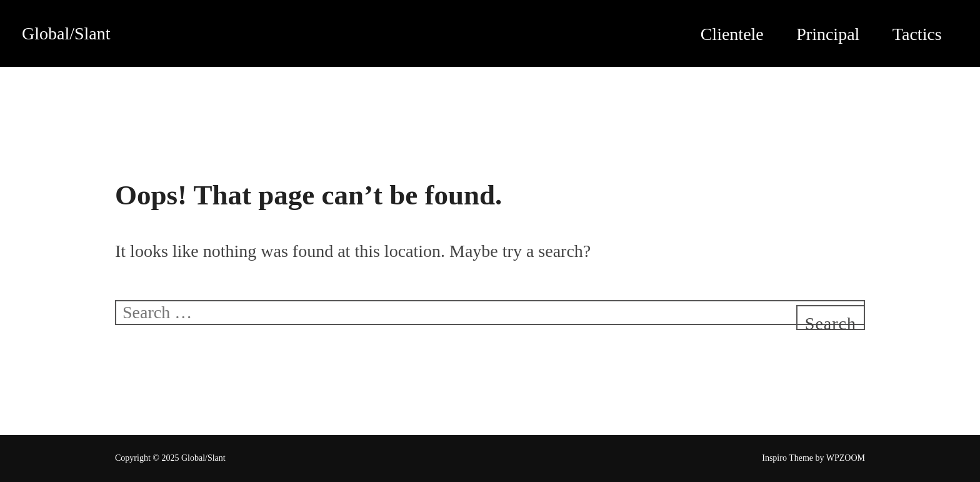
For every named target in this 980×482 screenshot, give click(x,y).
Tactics (917, 34)
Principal (828, 34)
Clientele (732, 34)
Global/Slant (66, 33)
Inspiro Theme (787, 458)
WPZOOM (846, 458)
